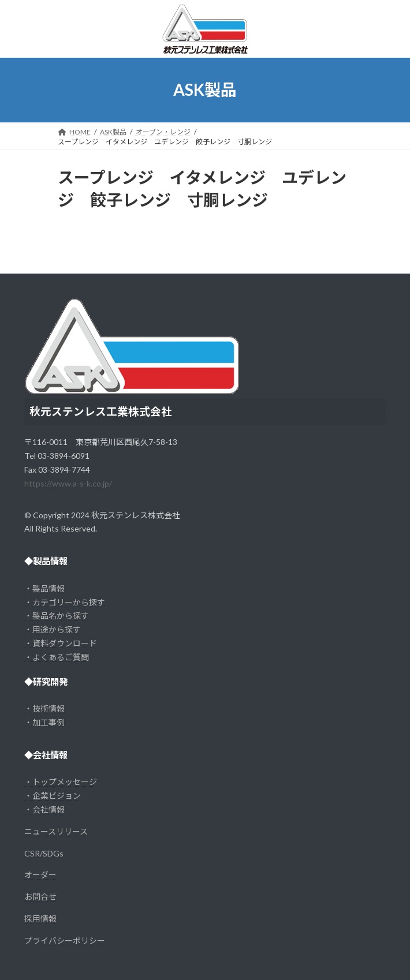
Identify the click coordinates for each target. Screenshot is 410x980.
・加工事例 (44, 722)
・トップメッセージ (61, 782)
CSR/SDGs (44, 853)
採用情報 (40, 919)
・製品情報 (44, 588)
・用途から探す (53, 629)
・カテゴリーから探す (65, 602)
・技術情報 (44, 708)
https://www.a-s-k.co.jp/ (68, 483)
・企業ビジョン (53, 796)
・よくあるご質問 (57, 657)
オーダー (40, 875)
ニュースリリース (56, 831)
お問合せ (40, 897)
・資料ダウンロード (61, 643)
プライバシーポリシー (65, 940)
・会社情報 (44, 809)
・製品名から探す (57, 616)
